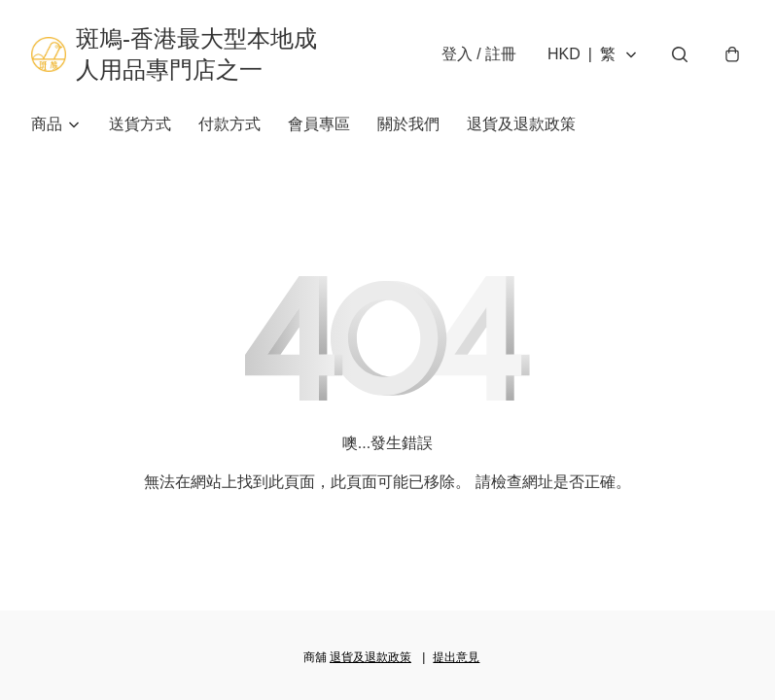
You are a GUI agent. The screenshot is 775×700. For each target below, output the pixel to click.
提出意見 (456, 657)
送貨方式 (140, 124)
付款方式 (229, 124)
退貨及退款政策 (521, 124)
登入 (479, 54)
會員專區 (319, 124)
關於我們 (408, 124)
